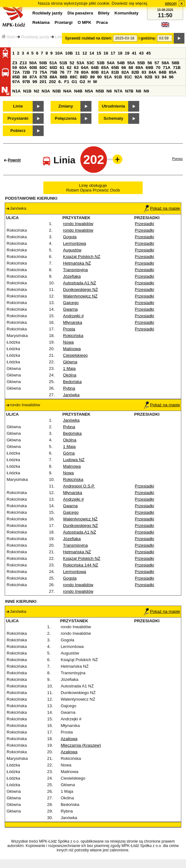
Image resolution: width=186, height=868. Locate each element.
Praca (102, 22)
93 (157, 77)
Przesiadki (144, 224)
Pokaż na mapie (162, 208)
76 (62, 72)
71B (177, 68)
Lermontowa (75, 243)
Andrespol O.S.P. (79, 486)
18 (120, 53)
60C (43, 68)
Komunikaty (126, 13)
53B (101, 63)
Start (8, 37)
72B (26, 72)
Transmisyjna (76, 270)
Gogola (70, 237)
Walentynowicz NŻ (80, 296)
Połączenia (66, 118)
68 (131, 68)
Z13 (23, 63)
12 (85, 53)
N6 (109, 91)
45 (148, 53)
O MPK (85, 22)
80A (85, 72)
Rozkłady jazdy (35, 37)
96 (171, 77)
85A (173, 72)
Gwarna (71, 309)
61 (62, 68)
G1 (74, 82)
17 (113, 53)
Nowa (68, 342)
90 (99, 77)
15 (99, 53)
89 (93, 77)
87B (43, 77)
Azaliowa (69, 739)
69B (150, 68)
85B (16, 77)
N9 (146, 91)
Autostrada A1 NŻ (80, 283)
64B (95, 68)
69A (139, 68)
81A (105, 72)
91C (128, 77)
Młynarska (73, 322)
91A (108, 77)
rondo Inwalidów (78, 224)
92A (138, 77)
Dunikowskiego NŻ (81, 289)
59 (15, 68)
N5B (100, 91)
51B (63, 63)
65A (105, 68)
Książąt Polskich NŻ (82, 257)
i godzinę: (147, 38)
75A (43, 72)
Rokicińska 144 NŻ (81, 565)
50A (33, 63)
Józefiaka (72, 276)
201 (43, 82)
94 (164, 77)
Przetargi (64, 22)
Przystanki (18, 118)
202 (52, 82)
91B (118, 77)
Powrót (14, 160)
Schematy (114, 118)
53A (80, 63)
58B (175, 63)
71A (167, 68)
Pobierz (18, 131)
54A (111, 63)
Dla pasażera (80, 13)
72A (16, 72)
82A (125, 72)
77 (69, 72)
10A (59, 53)
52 (72, 63)
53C (90, 63)
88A (53, 77)
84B (162, 72)
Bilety (104, 13)
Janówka (71, 395)
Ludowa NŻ (74, 460)
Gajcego (71, 303)
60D (53, 68)
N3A (46, 91)
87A (33, 77)
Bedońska (72, 382)
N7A (119, 91)
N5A (89, 91)
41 (134, 53)
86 (25, 77)
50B (43, 63)
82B (135, 72)
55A (131, 63)
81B (115, 72)
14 (92, 53)
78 (76, 72)
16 (106, 53)
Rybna (69, 388)
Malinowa (72, 349)
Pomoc (178, 159)
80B (95, 72)
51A (53, 63)
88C (74, 77)
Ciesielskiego (76, 355)
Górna (69, 453)
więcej (171, 3)
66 (124, 68)
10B (69, 53)
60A (23, 68)
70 (158, 68)
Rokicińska (73, 336)
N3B (57, 91)
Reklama (41, 22)
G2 (82, 82)
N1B (27, 91)
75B (53, 72)
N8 (138, 91)
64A (85, 68)
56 (150, 63)
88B (63, 77)
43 (141, 53)
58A (165, 63)
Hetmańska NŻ (77, 263)
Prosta (69, 329)
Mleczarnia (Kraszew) (81, 745)
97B (26, 82)
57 (157, 63)
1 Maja (69, 368)
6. (60, 82)
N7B (129, 91)
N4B (78, 91)
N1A (16, 91)
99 (35, 82)
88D (84, 77)
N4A (67, 91)
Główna (70, 362)
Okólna (70, 375)
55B (141, 63)
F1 (67, 82)
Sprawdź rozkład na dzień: (89, 38)
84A (152, 72)
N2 (37, 91)
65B (115, 68)
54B (121, 63)
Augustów (72, 250)
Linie (59, 37)
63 (76, 68)
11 (77, 53)
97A (16, 82)
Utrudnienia (113, 106)
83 (144, 72)
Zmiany (66, 106)
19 (127, 53)
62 (69, 68)
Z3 (15, 63)
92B (148, 77)
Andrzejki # (74, 316)
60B (33, 68)
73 (35, 72)
